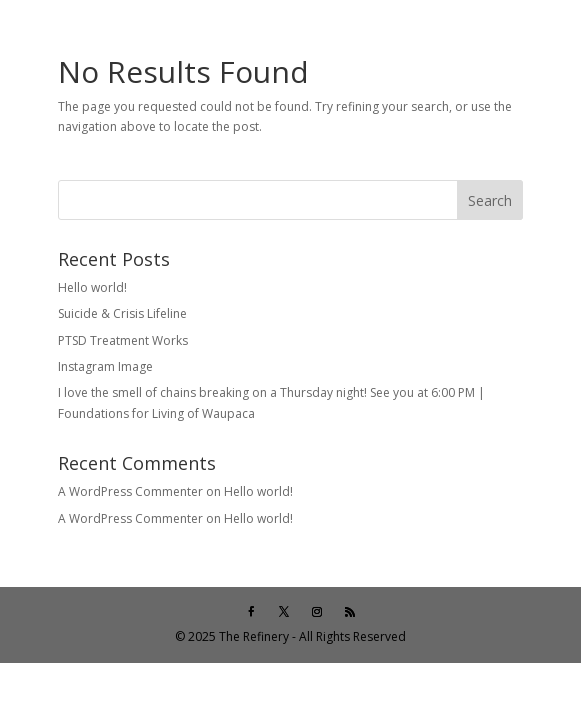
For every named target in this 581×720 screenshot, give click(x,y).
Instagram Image (105, 366)
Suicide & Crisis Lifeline (122, 313)
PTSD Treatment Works (123, 340)
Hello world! (92, 287)
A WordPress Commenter (130, 491)
